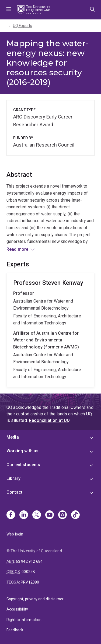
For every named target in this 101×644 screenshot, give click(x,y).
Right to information (24, 620)
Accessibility (17, 609)
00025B (28, 572)
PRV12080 (30, 582)
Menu (9, 10)
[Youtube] (50, 515)
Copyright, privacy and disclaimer (35, 599)
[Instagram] (62, 515)
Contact (14, 492)
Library (13, 478)
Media (13, 437)
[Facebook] (11, 515)
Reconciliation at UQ (49, 420)
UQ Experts (23, 26)
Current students (23, 465)
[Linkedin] (24, 515)
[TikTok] (75, 515)
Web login (15, 534)
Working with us (22, 451)
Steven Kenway (50, 330)
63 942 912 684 (29, 561)
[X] (37, 515)
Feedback (15, 630)
